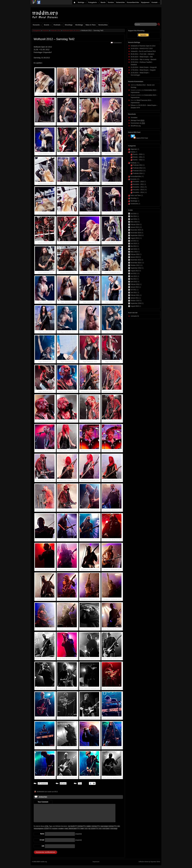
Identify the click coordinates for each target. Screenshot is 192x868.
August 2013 (135, 238)
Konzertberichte (133, 2)
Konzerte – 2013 (138, 190)
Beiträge (82, 3)
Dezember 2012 (136, 260)
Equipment (145, 2)
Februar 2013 (135, 254)
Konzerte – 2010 (138, 182)
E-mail (42, 840)
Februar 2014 (135, 225)
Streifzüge (79, 25)
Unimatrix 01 (135, 316)
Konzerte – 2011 (138, 184)
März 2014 (134, 222)
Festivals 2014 (138, 173)
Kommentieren (117, 43)
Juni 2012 (134, 276)
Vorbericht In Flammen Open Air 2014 (143, 46)
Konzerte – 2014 (138, 192)
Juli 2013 (133, 241)
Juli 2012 (133, 273)
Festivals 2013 (138, 171)
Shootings (69, 25)
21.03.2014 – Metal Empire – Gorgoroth (144, 67)
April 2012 (134, 282)
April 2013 (134, 249)
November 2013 (136, 233)
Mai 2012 (134, 279)
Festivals (58, 25)
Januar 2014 (135, 227)
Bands (103, 2)
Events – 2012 (138, 160)
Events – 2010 (138, 154)
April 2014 (134, 219)
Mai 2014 (134, 216)
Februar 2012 (135, 284)
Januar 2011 (135, 298)
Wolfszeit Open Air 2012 (71, 30)
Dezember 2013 (136, 230)
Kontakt (156, 3)
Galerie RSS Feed (142, 138)
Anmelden (134, 118)
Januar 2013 (135, 257)
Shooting (133, 198)
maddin (49, 792)
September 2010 (136, 303)
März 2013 (134, 252)
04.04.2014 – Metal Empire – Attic (142, 57)
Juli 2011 (133, 290)
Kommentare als (138, 123)
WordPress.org (136, 126)
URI (43, 846)
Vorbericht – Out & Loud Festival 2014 (143, 51)
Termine (111, 2)
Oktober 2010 (135, 301)
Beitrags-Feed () (138, 120)
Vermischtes (103, 25)
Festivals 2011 (138, 165)
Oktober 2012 (135, 265)
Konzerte (37, 25)
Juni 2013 (134, 244)
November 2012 (136, 263)
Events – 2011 (138, 157)
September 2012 (136, 268)
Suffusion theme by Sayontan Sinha (149, 862)
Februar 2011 (135, 295)
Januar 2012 (135, 287)
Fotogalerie (93, 3)
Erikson (133, 105)
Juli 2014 (133, 214)
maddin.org (44, 862)
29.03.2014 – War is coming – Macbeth (144, 59)
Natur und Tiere (136, 195)
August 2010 (135, 306)
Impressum (96, 862)
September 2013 (136, 235)
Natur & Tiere (91, 25)
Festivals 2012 (56, 30)
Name (42, 834)
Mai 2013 (134, 246)
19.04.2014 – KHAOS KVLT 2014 (142, 49)
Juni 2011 (134, 293)
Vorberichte (120, 2)
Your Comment (43, 802)
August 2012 (135, 271)
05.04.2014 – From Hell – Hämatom (142, 54)
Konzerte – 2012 (138, 187)
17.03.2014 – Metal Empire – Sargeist (143, 70)
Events (48, 25)
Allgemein (134, 149)
